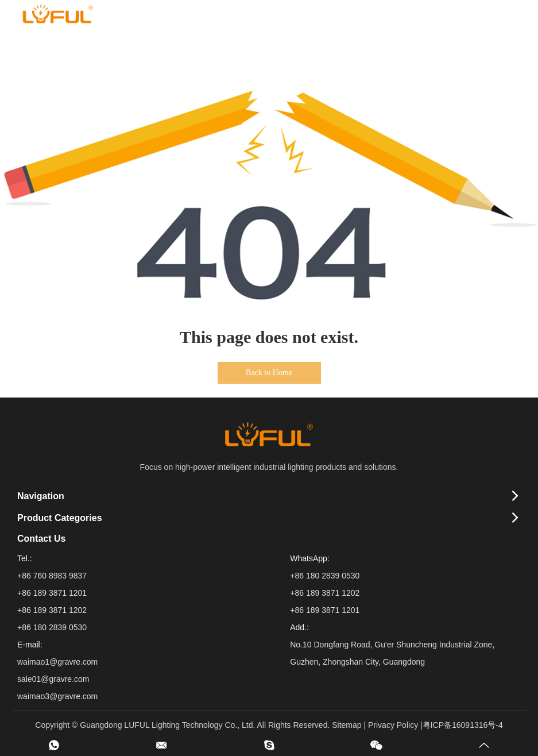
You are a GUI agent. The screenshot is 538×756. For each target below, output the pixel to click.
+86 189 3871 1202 (325, 593)
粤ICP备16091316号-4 (463, 725)
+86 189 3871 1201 (325, 610)
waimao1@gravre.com (57, 662)
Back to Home (269, 373)
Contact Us (41, 539)
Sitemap (347, 725)
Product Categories (60, 518)
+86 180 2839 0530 (325, 576)
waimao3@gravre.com (57, 696)
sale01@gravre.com (53, 679)
